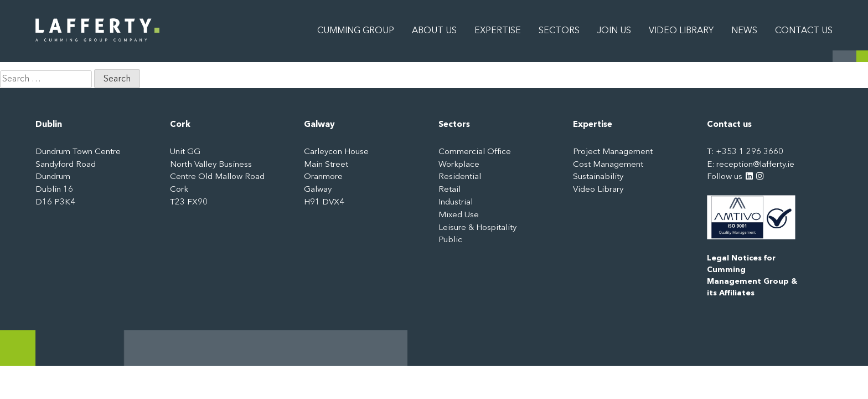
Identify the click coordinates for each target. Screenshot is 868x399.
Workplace (459, 165)
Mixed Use (459, 215)
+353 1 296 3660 (750, 152)
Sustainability (598, 177)
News (744, 31)
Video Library (681, 31)
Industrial (456, 203)
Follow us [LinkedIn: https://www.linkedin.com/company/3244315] (730, 177)
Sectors (559, 31)
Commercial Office (475, 152)
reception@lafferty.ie (755, 165)
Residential (460, 177)
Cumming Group (356, 31)
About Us (434, 31)
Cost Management (608, 165)
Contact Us (804, 31)
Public (450, 240)
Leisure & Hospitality (477, 228)
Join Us (614, 31)
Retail (449, 190)
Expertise (498, 31)
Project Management (613, 152)
